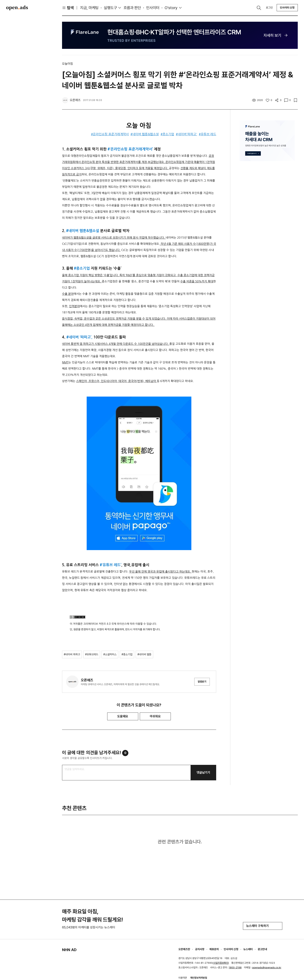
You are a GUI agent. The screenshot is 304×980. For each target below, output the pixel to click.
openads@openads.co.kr (267, 967)
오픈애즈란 (184, 949)
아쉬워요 (155, 716)
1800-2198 (235, 967)
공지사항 (200, 949)
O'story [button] (171, 8)
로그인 (269, 8)
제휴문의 (214, 949)
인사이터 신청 (287, 8)
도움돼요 (123, 716)
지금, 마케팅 (89, 8)
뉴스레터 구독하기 (263, 926)
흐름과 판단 (132, 8)
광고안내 (262, 949)
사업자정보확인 (221, 963)
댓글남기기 (203, 773)
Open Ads (17, 8)
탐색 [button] (68, 8)
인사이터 (153, 8)
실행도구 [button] (110, 8)
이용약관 (183, 978)
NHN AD (69, 950)
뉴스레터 (248, 949)
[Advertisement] (267, 232)
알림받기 (202, 682)
